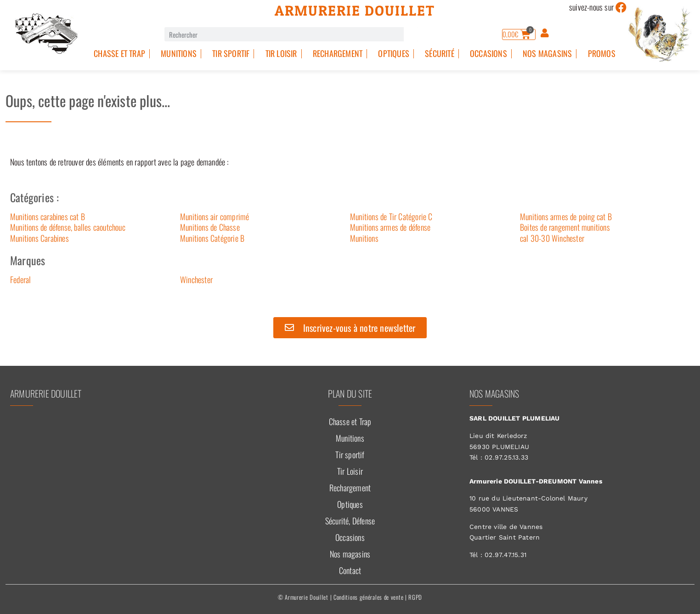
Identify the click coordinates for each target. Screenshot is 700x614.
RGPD (415, 597)
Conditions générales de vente (368, 597)
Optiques (394, 53)
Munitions (179, 53)
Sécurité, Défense (350, 521)
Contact (350, 570)
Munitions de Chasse (210, 227)
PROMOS (602, 53)
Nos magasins (547, 53)
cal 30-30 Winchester (552, 238)
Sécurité (440, 53)
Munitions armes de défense (390, 227)
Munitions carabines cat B (48, 216)
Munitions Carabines (40, 238)
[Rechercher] (411, 34)
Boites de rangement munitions (565, 227)
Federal (20, 279)
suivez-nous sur (591, 7)
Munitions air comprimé (215, 216)
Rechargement (338, 53)
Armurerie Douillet (355, 11)
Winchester (196, 279)
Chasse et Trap (119, 53)
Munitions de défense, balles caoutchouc (68, 227)
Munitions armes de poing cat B (566, 216)
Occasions (488, 53)
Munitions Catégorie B (212, 238)
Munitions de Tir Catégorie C (391, 216)
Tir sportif (231, 53)
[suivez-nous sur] (621, 7)
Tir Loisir (281, 53)
